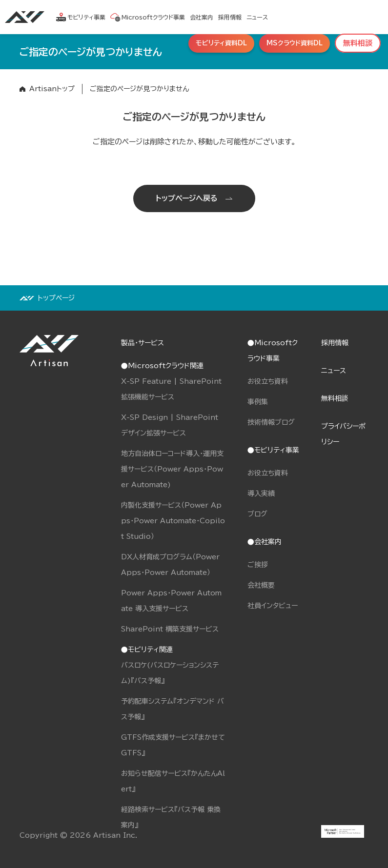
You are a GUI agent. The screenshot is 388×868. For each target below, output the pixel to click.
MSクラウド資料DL (295, 43)
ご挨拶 (258, 565)
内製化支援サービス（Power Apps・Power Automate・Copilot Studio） (173, 521)
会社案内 (202, 17)
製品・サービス (143, 343)
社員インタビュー (273, 606)
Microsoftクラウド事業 (148, 17)
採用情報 (230, 17)
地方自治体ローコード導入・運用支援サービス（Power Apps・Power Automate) (172, 469)
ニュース (257, 17)
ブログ (257, 514)
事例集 (258, 402)
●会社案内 (265, 542)
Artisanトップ (52, 89)
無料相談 (335, 398)
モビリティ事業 (81, 17)
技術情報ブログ (271, 422)
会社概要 (261, 585)
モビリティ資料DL (221, 43)
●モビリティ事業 (273, 450)
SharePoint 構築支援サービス (170, 629)
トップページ (56, 298)
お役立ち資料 (268, 381)
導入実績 (261, 493)
